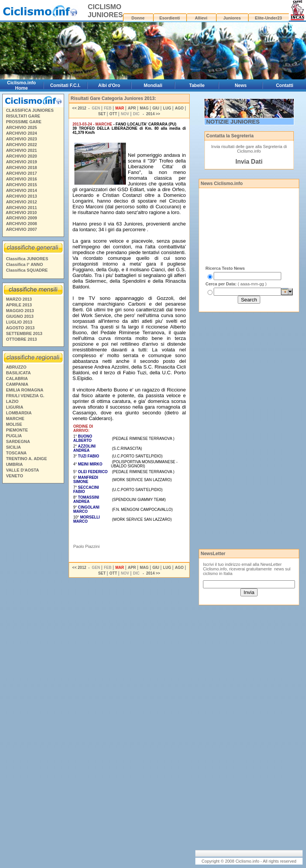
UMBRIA (14, 464)
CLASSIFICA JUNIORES (30, 110)
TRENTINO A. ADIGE (27, 459)
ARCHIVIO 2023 (22, 139)
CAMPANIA (17, 384)
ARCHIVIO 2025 (22, 127)
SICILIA (14, 447)
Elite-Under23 (268, 18)
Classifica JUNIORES (27, 259)
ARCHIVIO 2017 (22, 173)
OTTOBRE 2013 (22, 339)
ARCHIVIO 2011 (22, 208)
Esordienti (170, 18)
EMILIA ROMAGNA (25, 390)
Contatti (284, 85)
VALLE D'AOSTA (23, 470)
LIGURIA (15, 407)
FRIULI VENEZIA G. (25, 396)
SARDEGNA (18, 441)
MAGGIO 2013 (20, 311)
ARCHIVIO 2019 (22, 162)
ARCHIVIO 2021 (22, 150)
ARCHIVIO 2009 (22, 218)
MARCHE (15, 419)
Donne (138, 18)
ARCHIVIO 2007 (22, 229)
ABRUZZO (16, 367)
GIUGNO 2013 (20, 316)
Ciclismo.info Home (22, 85)
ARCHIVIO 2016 (22, 179)
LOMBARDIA (19, 413)
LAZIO (12, 401)
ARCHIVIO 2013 (22, 196)
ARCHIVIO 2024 (22, 133)
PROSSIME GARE (24, 122)
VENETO (15, 476)
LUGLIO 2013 (19, 322)
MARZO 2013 (19, 299)
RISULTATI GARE (23, 116)
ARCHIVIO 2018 (22, 167)
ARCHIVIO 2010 (21, 213)
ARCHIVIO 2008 (22, 224)
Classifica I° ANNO (25, 264)
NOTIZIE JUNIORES (233, 122)
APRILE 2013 (19, 305)
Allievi (201, 18)
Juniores (232, 18)
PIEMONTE (17, 430)
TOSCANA (16, 453)
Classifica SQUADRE (27, 270)
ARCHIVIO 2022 (22, 145)
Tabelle (197, 85)
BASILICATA (19, 373)
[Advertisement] (33, 602)
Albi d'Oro (109, 85)
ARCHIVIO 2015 (22, 185)
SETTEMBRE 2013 (24, 333)
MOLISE (14, 424)
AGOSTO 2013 (20, 328)
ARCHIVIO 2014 (22, 190)
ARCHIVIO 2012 (22, 202)
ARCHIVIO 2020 (22, 156)
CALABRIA (17, 378)
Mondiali (153, 85)
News (241, 85)
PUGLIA (14, 436)
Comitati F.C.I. (65, 85)
